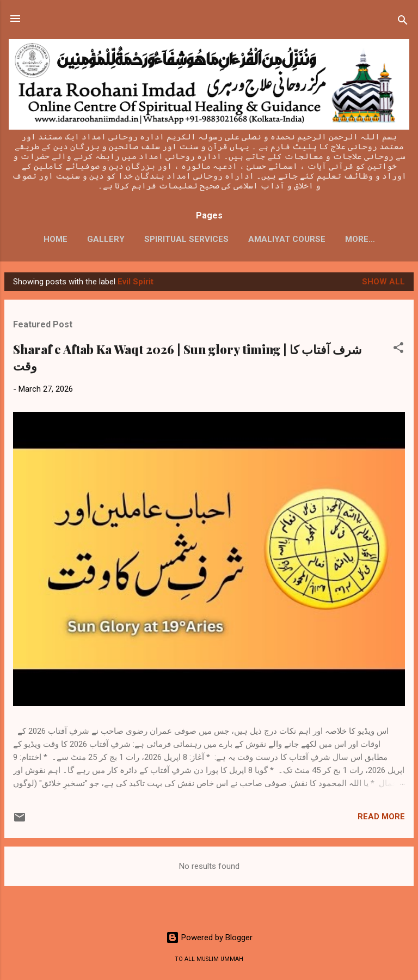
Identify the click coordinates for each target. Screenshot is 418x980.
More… (360, 239)
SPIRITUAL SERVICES (186, 239)
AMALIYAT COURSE (287, 239)
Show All (383, 282)
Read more (381, 817)
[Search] (403, 22)
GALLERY (106, 239)
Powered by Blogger (209, 938)
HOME (56, 239)
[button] (398, 349)
